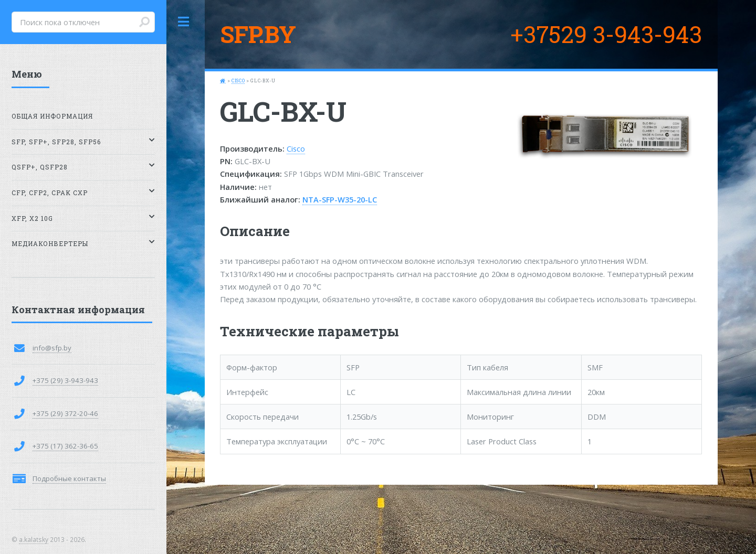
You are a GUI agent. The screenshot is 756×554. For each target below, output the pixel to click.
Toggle (184, 22)
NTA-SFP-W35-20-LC (340, 199)
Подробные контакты (69, 478)
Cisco (238, 81)
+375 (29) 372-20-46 (65, 413)
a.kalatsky (34, 539)
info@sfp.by (52, 348)
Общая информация (52, 116)
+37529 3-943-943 (606, 34)
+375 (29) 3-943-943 (65, 380)
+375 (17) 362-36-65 (65, 446)
